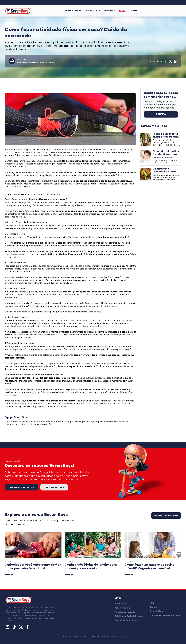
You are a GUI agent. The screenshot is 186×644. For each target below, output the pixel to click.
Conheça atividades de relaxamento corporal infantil (36, 194)
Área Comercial (123, 608)
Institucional (73, 11)
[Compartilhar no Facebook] (165, 61)
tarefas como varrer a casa (29, 277)
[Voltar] (12, 61)
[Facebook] (28, 627)
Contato (135, 11)
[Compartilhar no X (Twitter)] (171, 61)
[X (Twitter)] (21, 627)
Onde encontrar (54, 487)
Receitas (110, 11)
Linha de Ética (156, 611)
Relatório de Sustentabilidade (129, 616)
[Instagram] (7, 627)
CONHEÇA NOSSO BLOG (166, 516)
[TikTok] (14, 627)
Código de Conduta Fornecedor (165, 615)
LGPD (152, 603)
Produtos (93, 11)
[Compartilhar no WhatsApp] (176, 61)
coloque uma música (53, 355)
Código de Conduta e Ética (128, 620)
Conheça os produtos (22, 487)
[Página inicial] (18, 11)
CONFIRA (161, 114)
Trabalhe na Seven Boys (126, 612)
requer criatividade (26, 295)
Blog (122, 11)
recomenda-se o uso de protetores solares (30, 366)
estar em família (63, 237)
